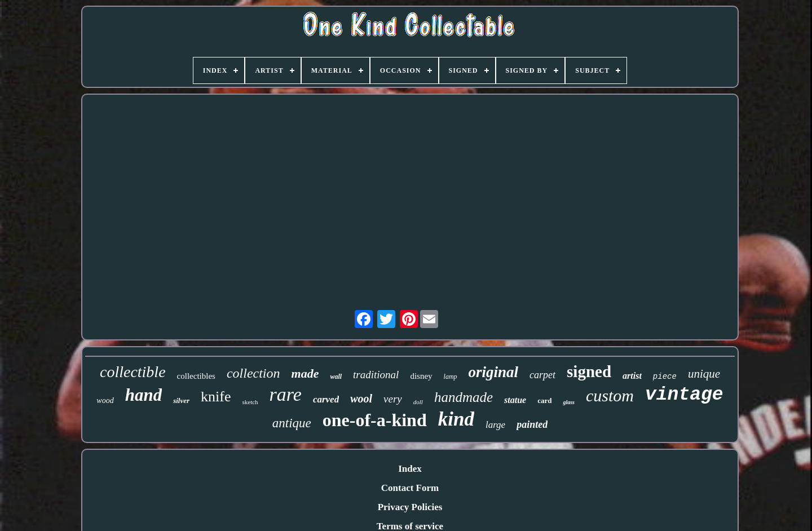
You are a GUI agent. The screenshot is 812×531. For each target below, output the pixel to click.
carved (326, 399)
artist (632, 376)
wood (105, 401)
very (393, 399)
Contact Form (410, 488)
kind (456, 419)
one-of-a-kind (375, 420)
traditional (376, 375)
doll (418, 402)
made (305, 373)
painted (532, 424)
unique (704, 374)
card (544, 401)
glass (569, 402)
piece (665, 377)
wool (361, 399)
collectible (133, 372)
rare (286, 394)
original (494, 372)
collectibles (196, 376)
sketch (250, 402)
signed (589, 371)
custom (610, 395)
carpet (542, 375)
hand (144, 395)
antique (292, 423)
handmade (464, 397)
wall (336, 377)
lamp (451, 377)
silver (181, 401)
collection (253, 373)
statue (515, 400)
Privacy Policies (410, 507)
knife (216, 397)
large (495, 425)
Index (410, 469)
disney (421, 376)
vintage (684, 395)
